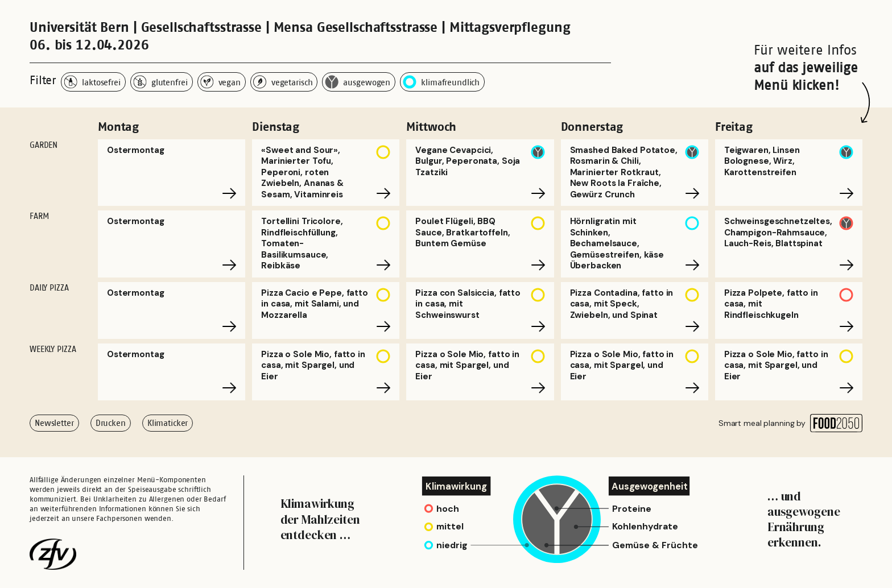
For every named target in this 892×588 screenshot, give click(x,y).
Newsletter (54, 423)
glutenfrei (160, 82)
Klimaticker (168, 423)
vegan (220, 82)
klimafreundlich (441, 82)
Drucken (111, 423)
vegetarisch (283, 82)
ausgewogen (358, 82)
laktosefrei (92, 82)
